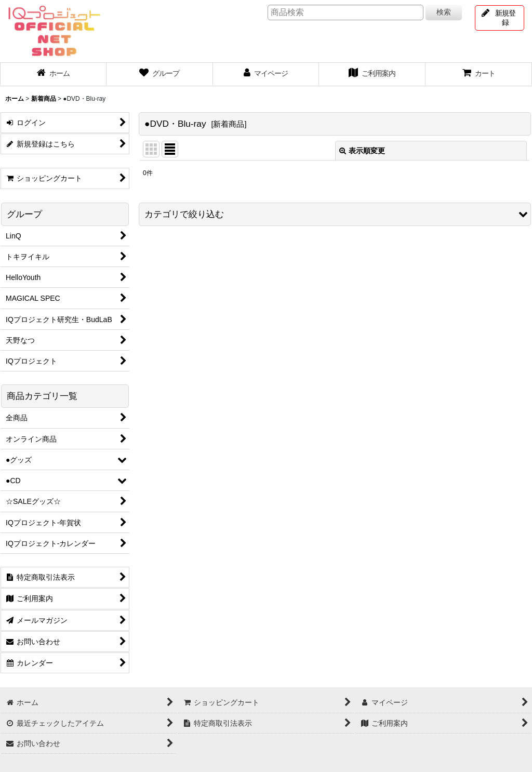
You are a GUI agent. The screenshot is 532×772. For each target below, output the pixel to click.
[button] (335, 214)
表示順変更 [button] (362, 151)
